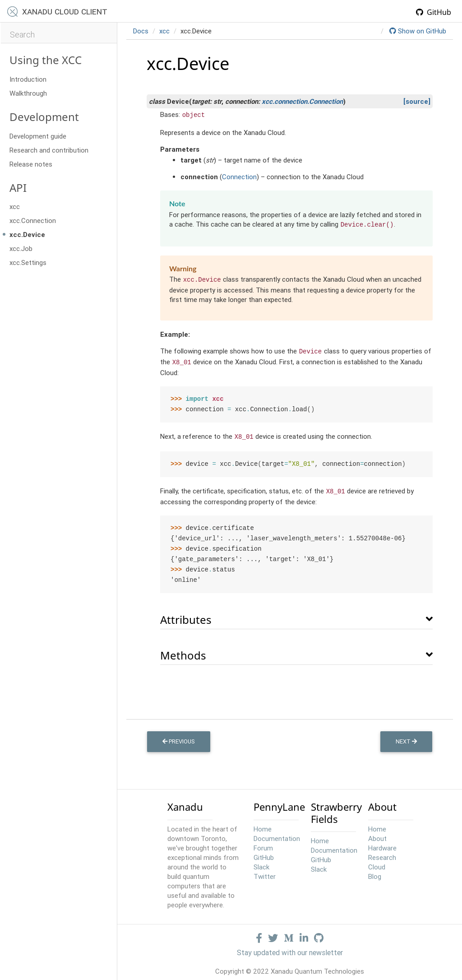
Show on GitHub (418, 31)
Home (263, 826)
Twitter (265, 873)
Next (406, 738)
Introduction (28, 79)
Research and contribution (49, 150)
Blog (375, 873)
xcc (15, 207)
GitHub (434, 12)
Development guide (38, 136)
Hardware (382, 845)
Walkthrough (28, 93)
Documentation (277, 835)
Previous (179, 738)
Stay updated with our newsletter (290, 949)
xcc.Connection (33, 221)
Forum (263, 845)
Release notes (31, 164)
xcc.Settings (28, 262)
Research (382, 854)
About (377, 835)
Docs (141, 31)
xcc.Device (27, 235)
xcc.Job (21, 248)
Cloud (377, 864)
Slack (261, 864)
